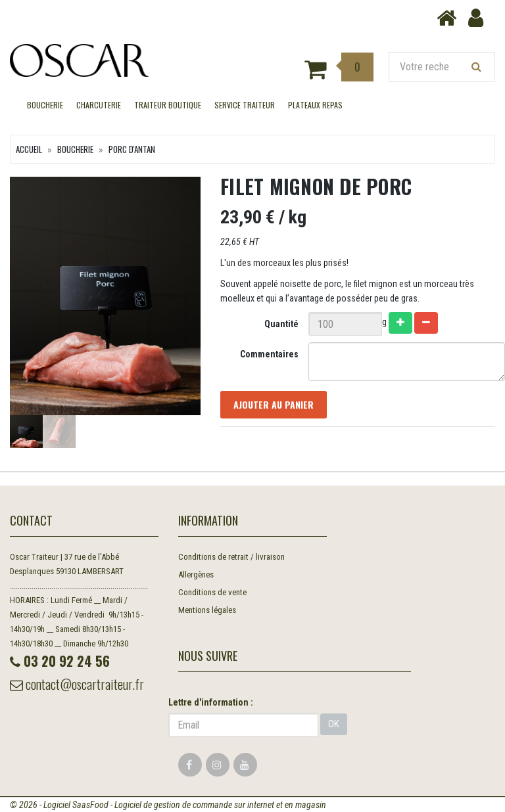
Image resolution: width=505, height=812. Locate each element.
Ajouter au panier (274, 404)
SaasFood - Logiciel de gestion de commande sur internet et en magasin (199, 805)
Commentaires (269, 354)
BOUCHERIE (45, 105)
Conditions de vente (212, 592)
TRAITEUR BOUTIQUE (168, 105)
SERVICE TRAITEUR (245, 105)
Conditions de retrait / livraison (231, 557)
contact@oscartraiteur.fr (77, 684)
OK (334, 724)
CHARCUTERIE (99, 105)
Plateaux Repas (315, 105)
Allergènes (196, 575)
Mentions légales (207, 610)
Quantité (281, 324)
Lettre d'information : (211, 702)
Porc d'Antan (132, 149)
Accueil (29, 149)
